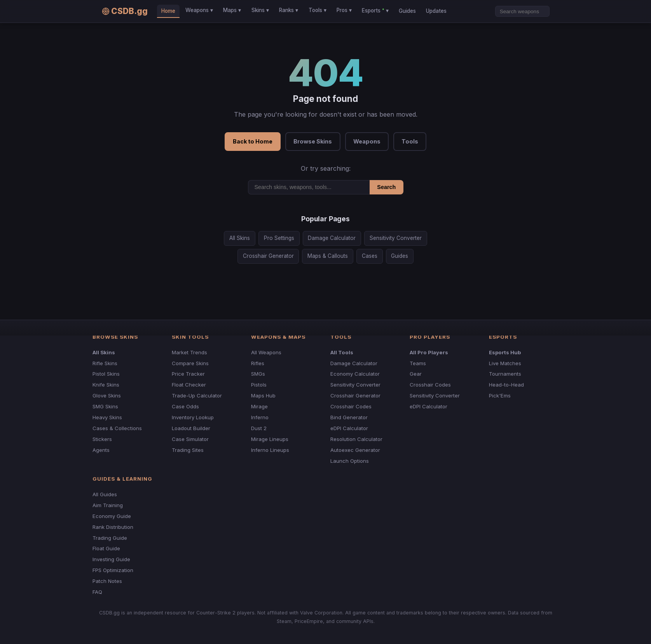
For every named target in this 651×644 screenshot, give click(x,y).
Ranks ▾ (289, 10)
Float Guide (106, 548)
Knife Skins (106, 385)
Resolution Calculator (356, 439)
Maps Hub (263, 395)
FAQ (97, 592)
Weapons (367, 141)
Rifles (258, 363)
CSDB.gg (125, 11)
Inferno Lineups (270, 450)
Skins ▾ (260, 10)
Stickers (102, 439)
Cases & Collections (117, 428)
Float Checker (189, 385)
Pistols (259, 385)
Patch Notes (107, 581)
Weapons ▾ (199, 10)
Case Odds (185, 406)
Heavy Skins (107, 417)
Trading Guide (110, 538)
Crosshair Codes (351, 406)
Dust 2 (259, 428)
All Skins (240, 238)
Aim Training (108, 505)
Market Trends (189, 352)
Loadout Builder (191, 428)
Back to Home (253, 141)
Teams (418, 363)
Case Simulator (190, 439)
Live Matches (505, 363)
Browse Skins (313, 141)
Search (386, 187)
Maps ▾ (232, 10)
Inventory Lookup (193, 417)
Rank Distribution (113, 527)
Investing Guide (111, 559)
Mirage (259, 406)
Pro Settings (279, 238)
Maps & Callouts (328, 256)
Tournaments (505, 374)
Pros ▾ (344, 10)
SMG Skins (105, 406)
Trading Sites (188, 450)
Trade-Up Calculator (197, 395)
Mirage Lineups (270, 439)
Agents (101, 450)
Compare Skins (190, 363)
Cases (370, 256)
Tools (410, 141)
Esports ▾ (375, 10)
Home (168, 11)
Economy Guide (112, 516)
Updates (436, 11)
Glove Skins (107, 395)
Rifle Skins (105, 363)
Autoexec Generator (355, 450)
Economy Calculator (355, 374)
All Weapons (266, 352)
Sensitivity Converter (396, 238)
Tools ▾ (318, 10)
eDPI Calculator (349, 428)
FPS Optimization (113, 570)
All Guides (105, 494)
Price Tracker (188, 374)
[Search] (522, 11)
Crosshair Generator (268, 256)
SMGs (258, 374)
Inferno (260, 417)
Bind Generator (349, 417)
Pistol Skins (106, 374)
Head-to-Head (506, 385)
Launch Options (350, 461)
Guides (407, 11)
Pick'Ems (500, 395)
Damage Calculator (332, 238)
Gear (416, 374)
